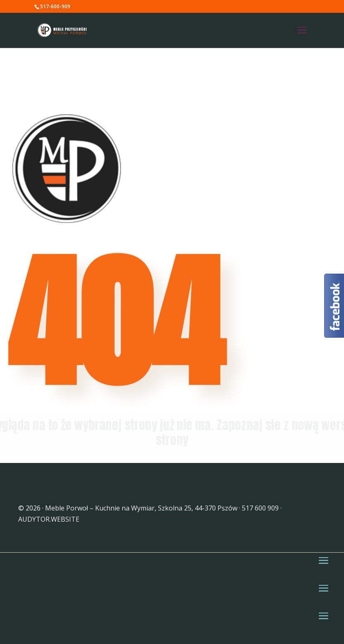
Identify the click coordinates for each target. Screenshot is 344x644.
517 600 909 (260, 508)
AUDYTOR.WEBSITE (49, 519)
